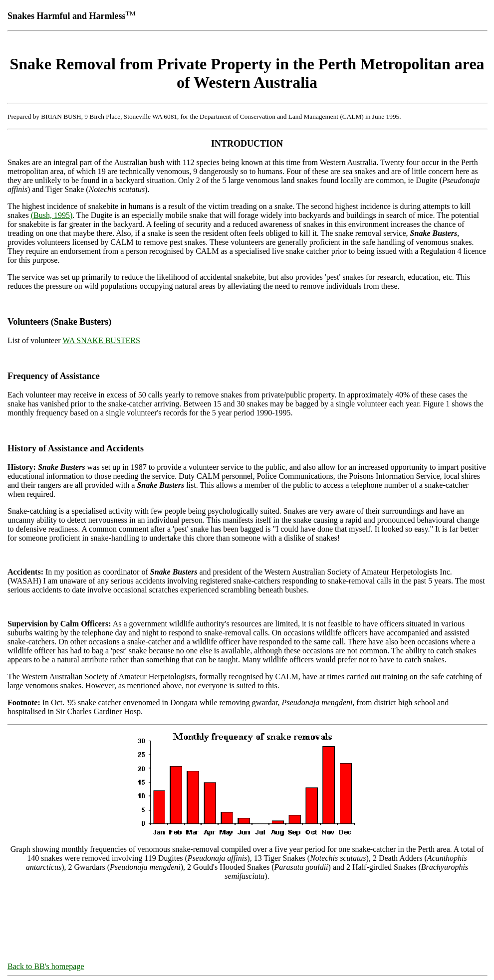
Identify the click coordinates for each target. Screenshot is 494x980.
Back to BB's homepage (46, 966)
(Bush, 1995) (52, 215)
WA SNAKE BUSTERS (101, 340)
